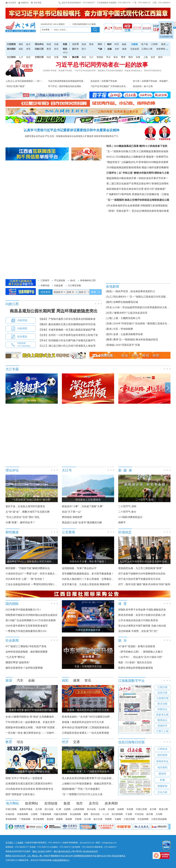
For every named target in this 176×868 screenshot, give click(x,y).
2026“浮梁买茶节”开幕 (128, 345)
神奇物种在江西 (88, 280)
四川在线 (91, 809)
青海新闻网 (11, 819)
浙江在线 (49, 809)
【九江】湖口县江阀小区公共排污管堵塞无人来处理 (67, 346)
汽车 (65, 57)
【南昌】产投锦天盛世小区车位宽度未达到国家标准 (67, 319)
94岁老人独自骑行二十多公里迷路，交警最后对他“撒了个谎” (95, 579)
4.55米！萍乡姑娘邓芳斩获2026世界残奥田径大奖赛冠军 (144, 307)
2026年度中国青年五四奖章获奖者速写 (27, 626)
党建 (65, 44)
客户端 (145, 44)
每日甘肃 (98, 819)
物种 (109, 44)
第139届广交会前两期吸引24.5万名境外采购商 (31, 620)
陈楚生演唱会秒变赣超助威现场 (136, 668)
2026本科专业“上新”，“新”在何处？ (25, 579)
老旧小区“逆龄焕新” (155, 189)
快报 (49, 44)
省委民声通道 (26, 809)
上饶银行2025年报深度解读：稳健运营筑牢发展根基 (90, 784)
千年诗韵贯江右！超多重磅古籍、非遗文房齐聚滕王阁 (35, 722)
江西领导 (45, 280)
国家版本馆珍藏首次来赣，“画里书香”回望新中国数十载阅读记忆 (41, 727)
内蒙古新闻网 (61, 814)
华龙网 (130, 809)
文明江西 (39, 57)
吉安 (153, 57)
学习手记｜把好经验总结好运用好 (65, 86)
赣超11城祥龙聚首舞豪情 (155, 167)
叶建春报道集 (165, 138)
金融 (109, 49)
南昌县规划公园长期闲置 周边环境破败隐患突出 (54, 311)
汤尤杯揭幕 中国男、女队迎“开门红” (138, 631)
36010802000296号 (90, 851)
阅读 (91, 44)
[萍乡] (109, 307)
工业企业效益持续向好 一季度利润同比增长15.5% (33, 584)
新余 (116, 57)
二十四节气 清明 (127, 506)
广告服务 (20, 843)
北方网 (38, 809)
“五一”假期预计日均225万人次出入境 (82, 794)
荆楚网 (108, 819)
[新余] (109, 329)
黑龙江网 (163, 809)
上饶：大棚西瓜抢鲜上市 (127, 318)
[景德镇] (110, 345)
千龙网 (129, 814)
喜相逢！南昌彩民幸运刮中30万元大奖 (83, 722)
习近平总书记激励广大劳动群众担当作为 (110, 86)
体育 (28, 49)
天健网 (118, 819)
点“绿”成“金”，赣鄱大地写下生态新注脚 (28, 512)
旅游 (84, 44)
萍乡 (108, 57)
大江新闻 (92, 24)
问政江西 (39, 49)
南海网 (69, 819)
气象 (100, 49)
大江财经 (11, 57)
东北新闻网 (75, 814)
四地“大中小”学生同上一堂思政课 (24, 778)
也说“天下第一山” (72, 512)
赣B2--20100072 (39, 851)
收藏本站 (25, 3)
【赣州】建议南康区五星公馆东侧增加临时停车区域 (67, 324)
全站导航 (38, 3)
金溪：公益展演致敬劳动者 (128, 334)
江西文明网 (129, 819)
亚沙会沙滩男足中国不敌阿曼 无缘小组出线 (142, 626)
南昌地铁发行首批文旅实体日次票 (125, 189)
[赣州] (109, 302)
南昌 (84, 57)
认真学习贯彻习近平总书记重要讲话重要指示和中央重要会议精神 (71, 130)
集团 (67, 803)
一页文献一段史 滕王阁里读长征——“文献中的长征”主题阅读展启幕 (43, 733)
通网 (86, 814)
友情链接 (51, 803)
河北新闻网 (143, 819)
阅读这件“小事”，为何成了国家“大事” (83, 506)
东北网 (111, 809)
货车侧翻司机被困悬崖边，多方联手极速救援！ (88, 574)
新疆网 (59, 819)
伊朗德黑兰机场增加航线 (154, 206)
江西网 (154, 44)
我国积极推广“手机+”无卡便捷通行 (81, 789)
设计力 (75, 49)
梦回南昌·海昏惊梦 (72, 517)
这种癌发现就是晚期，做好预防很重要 (27, 652)
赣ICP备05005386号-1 (63, 851)
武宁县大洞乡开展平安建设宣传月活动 (139, 579)
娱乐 (28, 44)
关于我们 (10, 843)
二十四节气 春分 (127, 512)
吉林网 (120, 809)
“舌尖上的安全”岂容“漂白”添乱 (23, 517)
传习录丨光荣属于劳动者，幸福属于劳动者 (154, 81)
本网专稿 (45, 286)
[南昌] (109, 291)
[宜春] (109, 324)
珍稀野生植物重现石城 (126, 302)
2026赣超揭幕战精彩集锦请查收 (124, 167)
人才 (21, 57)
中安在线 (139, 814)
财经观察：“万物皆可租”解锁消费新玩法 (28, 568)
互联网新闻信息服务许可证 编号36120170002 (92, 856)
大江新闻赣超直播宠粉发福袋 (152, 151)
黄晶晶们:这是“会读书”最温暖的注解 (82, 522)
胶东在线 (95, 814)
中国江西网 (11, 809)
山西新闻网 (79, 809)
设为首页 (12, 3)
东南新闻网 (23, 814)
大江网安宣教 (74, 286)
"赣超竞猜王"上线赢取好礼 (121, 162)
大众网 (102, 809)
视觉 (65, 49)
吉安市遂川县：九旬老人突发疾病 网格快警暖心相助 (91, 584)
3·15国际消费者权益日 (130, 517)
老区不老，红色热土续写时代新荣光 (25, 506)
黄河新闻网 (38, 819)
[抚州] (109, 334)
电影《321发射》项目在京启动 (135, 662)
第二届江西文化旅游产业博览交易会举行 (129, 184)
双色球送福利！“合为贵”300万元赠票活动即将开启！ (91, 717)
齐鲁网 (78, 819)
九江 (91, 57)
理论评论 (39, 44)
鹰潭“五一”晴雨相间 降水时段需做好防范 (136, 340)
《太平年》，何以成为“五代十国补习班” (140, 657)
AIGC (65, 52)
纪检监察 (59, 286)
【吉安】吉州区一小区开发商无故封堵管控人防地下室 (68, 335)
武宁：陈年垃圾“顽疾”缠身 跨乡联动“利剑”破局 (144, 584)
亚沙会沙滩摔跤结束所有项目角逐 (150, 211)
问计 (100, 44)
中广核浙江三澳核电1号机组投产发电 (26, 646)
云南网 (34, 814)
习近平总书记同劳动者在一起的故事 (102, 65)
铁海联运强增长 (160, 184)
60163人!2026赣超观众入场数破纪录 (126, 157)
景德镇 (100, 57)
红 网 (59, 809)
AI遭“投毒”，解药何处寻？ (20, 522)
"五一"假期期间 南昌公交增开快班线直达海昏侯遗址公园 (138, 200)
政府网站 (32, 803)
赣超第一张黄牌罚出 (157, 157)
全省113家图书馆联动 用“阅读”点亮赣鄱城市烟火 (32, 717)
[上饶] (109, 318)
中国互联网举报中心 (61, 860)
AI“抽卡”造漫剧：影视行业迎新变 (137, 646)
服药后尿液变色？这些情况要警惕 (24, 668)
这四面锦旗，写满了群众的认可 (79, 568)
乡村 (117, 49)
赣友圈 (75, 57)
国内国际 (11, 49)
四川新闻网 (117, 814)
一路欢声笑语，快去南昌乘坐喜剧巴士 (134, 291)
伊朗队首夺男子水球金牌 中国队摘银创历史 (142, 610)
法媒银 (134, 44)
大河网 (159, 814)
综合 (49, 57)
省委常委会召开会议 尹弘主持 (39, 136)
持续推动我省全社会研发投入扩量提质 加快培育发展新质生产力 (87, 136)
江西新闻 (11, 44)
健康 (124, 49)
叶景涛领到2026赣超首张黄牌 (152, 162)
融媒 (124, 44)
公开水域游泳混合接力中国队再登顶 (138, 620)
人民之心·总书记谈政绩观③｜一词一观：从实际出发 (31, 81)
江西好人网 (147, 49)
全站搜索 (46, 30)
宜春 (138, 57)
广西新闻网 (25, 819)
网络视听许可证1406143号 (62, 856)
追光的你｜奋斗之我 (143, 86)
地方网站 (12, 803)
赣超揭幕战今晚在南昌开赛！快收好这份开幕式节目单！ (137, 178)
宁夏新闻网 (46, 814)
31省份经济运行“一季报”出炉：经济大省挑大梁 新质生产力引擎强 (42, 574)
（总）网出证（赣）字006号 (38, 856)
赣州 (131, 57)
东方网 (153, 809)
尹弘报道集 (150, 138)
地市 (79, 803)
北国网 (67, 809)
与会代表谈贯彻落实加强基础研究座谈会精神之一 (72, 81)
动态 (28, 57)
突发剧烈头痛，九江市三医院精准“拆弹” (140, 568)
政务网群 (111, 803)
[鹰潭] (109, 340)
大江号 (75, 44)
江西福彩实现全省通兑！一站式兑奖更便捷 (85, 733)
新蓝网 (50, 819)
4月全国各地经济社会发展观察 (123, 206)
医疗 (84, 49)
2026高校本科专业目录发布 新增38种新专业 (29, 789)
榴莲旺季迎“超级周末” (18, 662)
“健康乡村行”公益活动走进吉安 (130, 313)
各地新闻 (112, 287)
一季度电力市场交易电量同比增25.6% (26, 631)
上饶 (145, 57)
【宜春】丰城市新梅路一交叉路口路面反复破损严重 (67, 330)
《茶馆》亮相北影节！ (119, 211)
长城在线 (10, 814)
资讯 (56, 49)
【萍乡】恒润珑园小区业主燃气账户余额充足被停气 (67, 340)
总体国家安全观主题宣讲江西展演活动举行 (29, 784)
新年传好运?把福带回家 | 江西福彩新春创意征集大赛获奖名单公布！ (99, 727)
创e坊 (73, 280)
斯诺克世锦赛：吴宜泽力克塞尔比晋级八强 (142, 615)
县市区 (94, 803)
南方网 (150, 814)
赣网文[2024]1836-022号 (16, 856)
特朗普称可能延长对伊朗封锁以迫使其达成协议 (31, 615)
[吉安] (109, 313)
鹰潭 (123, 57)
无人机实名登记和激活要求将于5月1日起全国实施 (89, 778)
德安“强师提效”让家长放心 (20, 794)
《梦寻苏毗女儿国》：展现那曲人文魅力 (141, 652)
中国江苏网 (141, 809)
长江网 (87, 819)
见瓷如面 (135, 49)
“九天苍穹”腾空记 (15, 657)
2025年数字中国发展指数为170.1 (23, 610)
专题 (56, 44)
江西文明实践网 (159, 819)
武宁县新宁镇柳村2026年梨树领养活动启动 (142, 574)
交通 (56, 57)
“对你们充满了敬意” (16, 86)
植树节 (122, 522)
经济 (117, 44)
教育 (49, 49)
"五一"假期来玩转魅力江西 (121, 151)
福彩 (21, 49)
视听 (21, 44)
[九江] (109, 297)
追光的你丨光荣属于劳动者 (104, 81)
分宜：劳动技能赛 (123, 329)
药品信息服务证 (119, 856)
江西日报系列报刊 (80, 24)
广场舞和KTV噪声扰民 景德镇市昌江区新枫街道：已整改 (138, 194)
